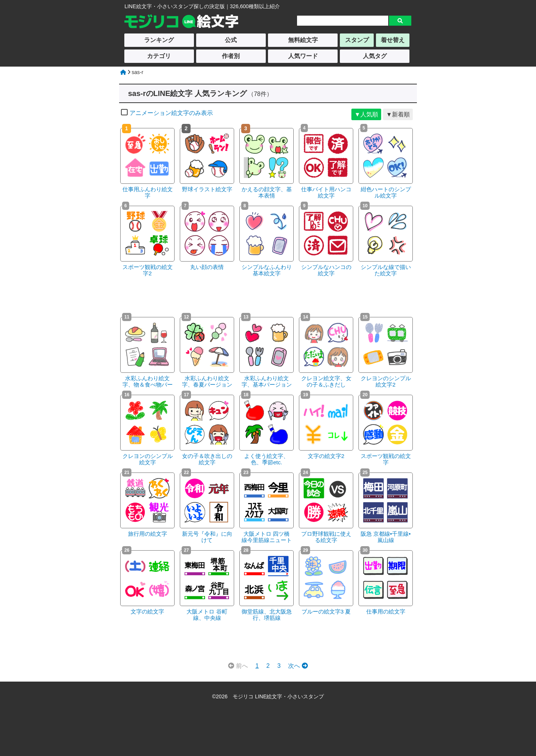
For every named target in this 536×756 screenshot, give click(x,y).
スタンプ (357, 40)
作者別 (231, 56)
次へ (298, 666)
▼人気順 (366, 114)
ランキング (159, 40)
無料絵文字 (303, 40)
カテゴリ (159, 56)
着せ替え (393, 40)
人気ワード (303, 56)
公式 (231, 40)
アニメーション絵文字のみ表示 (167, 113)
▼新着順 (398, 114)
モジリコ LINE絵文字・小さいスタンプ (278, 696)
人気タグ (375, 56)
